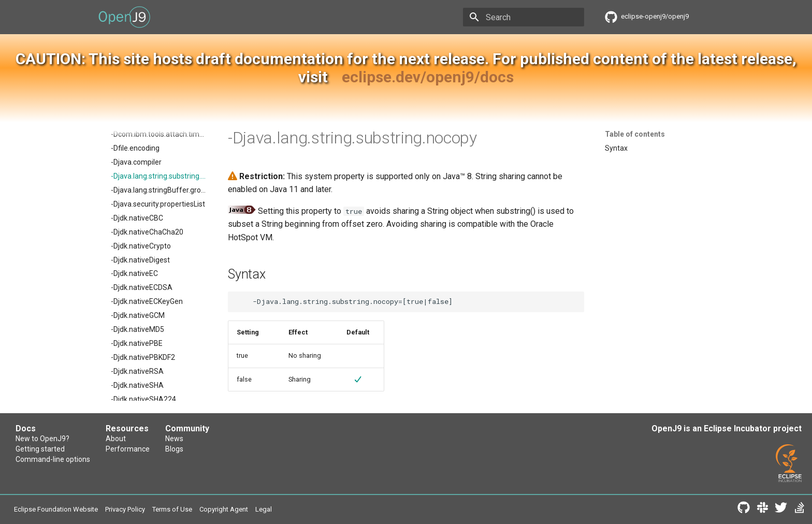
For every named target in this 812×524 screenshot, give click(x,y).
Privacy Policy (125, 509)
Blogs (174, 449)
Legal (264, 509)
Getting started (40, 449)
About (116, 439)
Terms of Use (172, 509)
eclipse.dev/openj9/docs (428, 77)
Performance (128, 449)
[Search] (524, 17)
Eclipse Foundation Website (56, 509)
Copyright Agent (224, 509)
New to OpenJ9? (42, 439)
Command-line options (53, 459)
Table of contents (635, 134)
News (174, 439)
